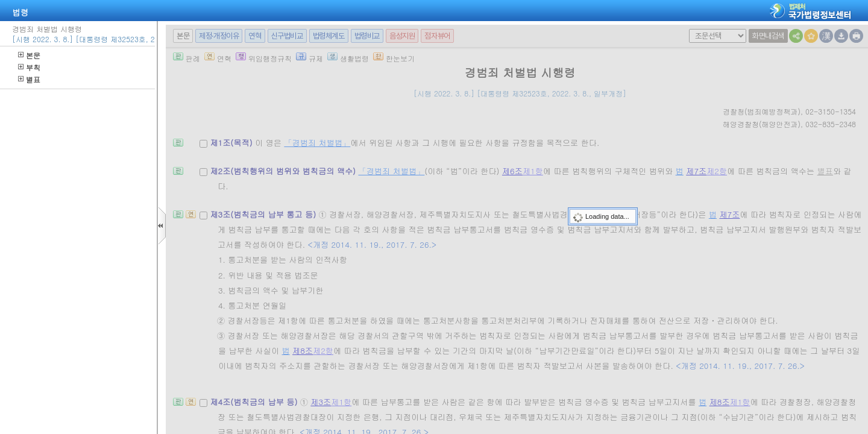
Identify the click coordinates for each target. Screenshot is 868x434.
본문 (29, 55)
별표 (29, 79)
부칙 (29, 67)
